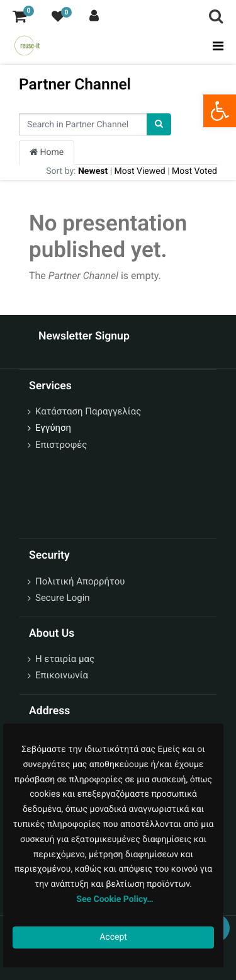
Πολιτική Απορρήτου (80, 581)
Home (47, 152)
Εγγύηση (53, 428)
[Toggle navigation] (214, 46)
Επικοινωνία (62, 675)
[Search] (159, 124)
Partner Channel (75, 84)
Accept (113, 937)
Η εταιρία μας (65, 659)
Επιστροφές (61, 445)
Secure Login (63, 598)
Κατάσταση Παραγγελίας (88, 411)
